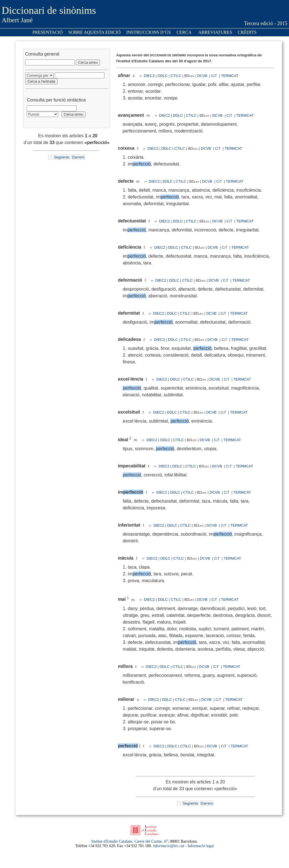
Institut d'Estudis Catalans (112, 841)
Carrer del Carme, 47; (152, 841)
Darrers (78, 157)
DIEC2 (149, 76)
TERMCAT (230, 76)
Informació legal (201, 846)
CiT (214, 76)
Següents (62, 157)
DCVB (203, 76)
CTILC (176, 76)
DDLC (163, 76)
